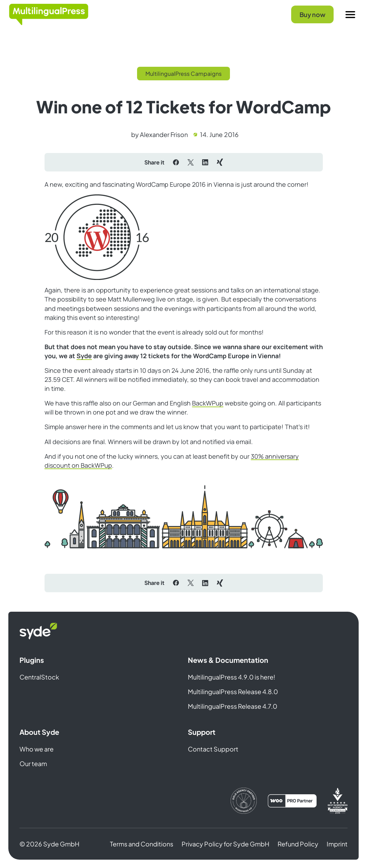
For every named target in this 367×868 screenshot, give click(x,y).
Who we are (37, 749)
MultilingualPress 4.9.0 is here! (232, 677)
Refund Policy (298, 844)
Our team (33, 763)
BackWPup (208, 403)
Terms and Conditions (142, 844)
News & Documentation (228, 660)
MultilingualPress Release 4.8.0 (233, 692)
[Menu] (350, 15)
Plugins (32, 660)
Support (202, 732)
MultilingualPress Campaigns (183, 74)
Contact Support (213, 749)
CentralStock (39, 677)
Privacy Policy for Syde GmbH (225, 844)
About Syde (39, 732)
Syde (84, 356)
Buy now (312, 14)
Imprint (337, 844)
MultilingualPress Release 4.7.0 (233, 706)
